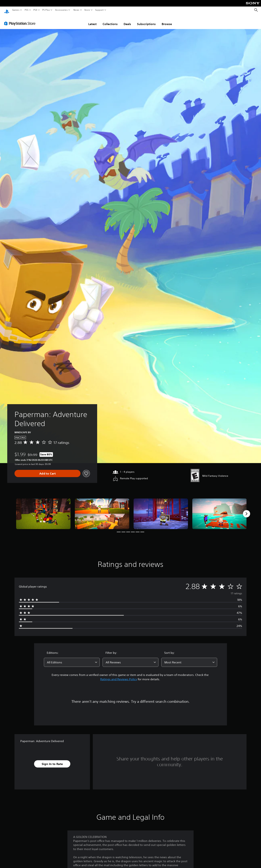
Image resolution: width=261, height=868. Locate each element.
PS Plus (46, 10)
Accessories (61, 10)
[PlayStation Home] (7, 10)
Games (16, 10)
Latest (92, 20)
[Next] (246, 510)
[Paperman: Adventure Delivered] (43, 510)
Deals (127, 20)
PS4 (35, 10)
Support (100, 10)
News (76, 10)
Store (87, 10)
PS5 (27, 10)
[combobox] (72, 659)
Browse (167, 20)
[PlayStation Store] (21, 20)
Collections (110, 20)
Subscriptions (146, 20)
